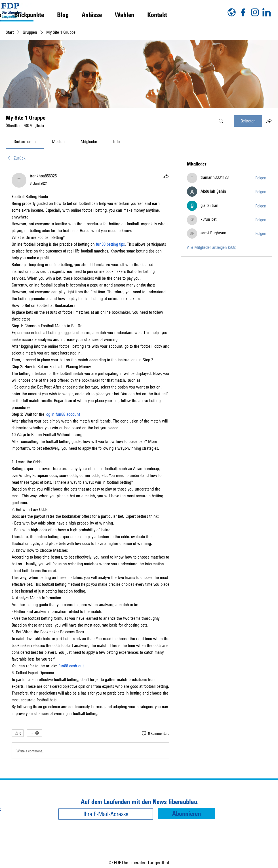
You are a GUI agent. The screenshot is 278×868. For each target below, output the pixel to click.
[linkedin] (267, 12)
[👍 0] (18, 733)
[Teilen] (166, 176)
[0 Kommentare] (155, 733)
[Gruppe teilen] (269, 121)
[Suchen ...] (221, 121)
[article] (90, 467)
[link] (25, 142)
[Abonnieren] (186, 813)
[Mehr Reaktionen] (34, 733)
